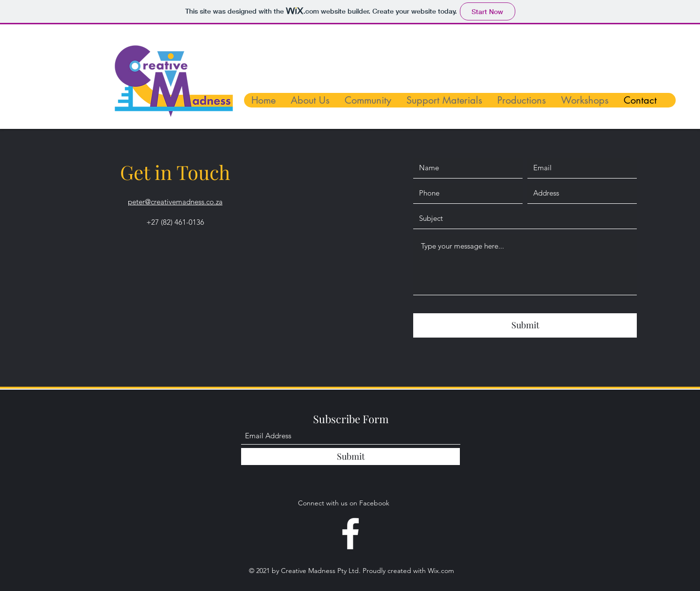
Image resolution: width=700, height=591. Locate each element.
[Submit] (525, 325)
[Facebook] (350, 534)
